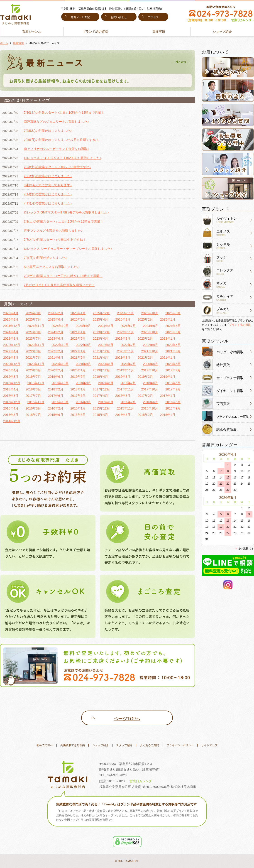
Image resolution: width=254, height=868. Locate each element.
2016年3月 (33, 408)
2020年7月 (128, 364)
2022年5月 (173, 345)
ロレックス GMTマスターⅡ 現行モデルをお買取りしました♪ (66, 212)
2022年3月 (33, 351)
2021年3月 (123, 358)
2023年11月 (126, 332)
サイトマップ (209, 745)
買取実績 (159, 32)
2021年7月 (33, 358)
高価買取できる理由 (73, 745)
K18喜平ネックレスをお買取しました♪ (51, 267)
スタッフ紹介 (124, 745)
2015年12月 (101, 408)
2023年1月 (168, 338)
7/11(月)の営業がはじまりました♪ (48, 203)
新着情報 (18, 43)
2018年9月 (83, 383)
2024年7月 (128, 326)
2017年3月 (123, 396)
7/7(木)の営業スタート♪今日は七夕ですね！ (55, 240)
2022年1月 (78, 351)
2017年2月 (145, 396)
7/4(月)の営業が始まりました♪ (45, 258)
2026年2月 (56, 313)
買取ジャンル (32, 32)
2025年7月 (33, 319)
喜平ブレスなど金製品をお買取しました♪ (53, 230)
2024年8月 (106, 326)
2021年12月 (101, 351)
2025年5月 (78, 319)
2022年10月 (60, 345)
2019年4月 (100, 377)
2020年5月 (173, 364)
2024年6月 (150, 326)
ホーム (4, 43)
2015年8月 (11, 415)
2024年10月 (60, 326)
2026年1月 (78, 313)
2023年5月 (78, 338)
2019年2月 (145, 377)
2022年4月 (11, 351)
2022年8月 (106, 345)
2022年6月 (150, 345)
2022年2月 (56, 351)
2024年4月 (11, 332)
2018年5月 (173, 383)
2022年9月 (83, 345)
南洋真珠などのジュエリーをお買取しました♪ (56, 122)
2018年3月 (33, 389)
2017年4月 (100, 396)
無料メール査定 (80, 17)
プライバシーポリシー (180, 745)
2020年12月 (12, 364)
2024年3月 (33, 332)
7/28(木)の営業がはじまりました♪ (48, 131)
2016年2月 (56, 408)
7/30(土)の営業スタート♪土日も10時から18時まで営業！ (64, 113)
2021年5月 (78, 358)
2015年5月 (78, 415)
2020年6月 (150, 364)
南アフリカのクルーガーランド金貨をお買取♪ (56, 149)
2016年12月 (12, 402)
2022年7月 (128, 345)
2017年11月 (126, 389)
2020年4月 (11, 370)
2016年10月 (60, 402)
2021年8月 (11, 358)
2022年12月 (12, 345)
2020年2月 (56, 370)
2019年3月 (123, 377)
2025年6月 (56, 319)
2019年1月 (168, 377)
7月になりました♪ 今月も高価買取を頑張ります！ (59, 285)
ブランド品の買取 (95, 32)
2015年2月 (145, 415)
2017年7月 (33, 396)
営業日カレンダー (142, 781)
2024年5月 (173, 326)
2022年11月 (36, 345)
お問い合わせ (119, 17)
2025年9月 (173, 313)
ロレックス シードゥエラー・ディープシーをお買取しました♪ (68, 249)
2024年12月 (12, 326)
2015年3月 (123, 415)
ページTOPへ (127, 719)
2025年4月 (100, 319)
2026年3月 (33, 313)
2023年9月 (173, 332)
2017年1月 (168, 396)
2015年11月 (126, 408)
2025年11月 (126, 313)
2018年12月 (12, 383)
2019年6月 (56, 377)
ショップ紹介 (222, 32)
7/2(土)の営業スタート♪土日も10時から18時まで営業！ (63, 276)
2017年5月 (78, 396)
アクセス (153, 17)
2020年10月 (60, 364)
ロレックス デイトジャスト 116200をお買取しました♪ (63, 158)
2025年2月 (145, 319)
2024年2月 (56, 332)
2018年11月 (36, 383)
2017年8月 (11, 396)
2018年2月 (56, 389)
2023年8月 (11, 338)
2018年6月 (150, 383)
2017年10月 (150, 389)
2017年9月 (173, 389)
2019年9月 (173, 370)
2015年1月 (168, 415)
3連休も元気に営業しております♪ (48, 185)
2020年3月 (33, 370)
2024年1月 (78, 332)
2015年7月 (33, 415)
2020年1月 (78, 370)
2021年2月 (145, 358)
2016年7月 (128, 402)
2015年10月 (150, 408)
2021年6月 (56, 358)
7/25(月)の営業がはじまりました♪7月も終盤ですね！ (61, 140)
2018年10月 (60, 383)
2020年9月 (83, 364)
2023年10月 (150, 332)
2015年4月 (100, 415)
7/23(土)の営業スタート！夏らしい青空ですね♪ (57, 167)
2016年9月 (83, 402)
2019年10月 (150, 370)
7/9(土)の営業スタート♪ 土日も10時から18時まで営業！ (64, 221)
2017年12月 (101, 389)
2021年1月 (168, 358)
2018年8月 (106, 383)
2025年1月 (168, 319)
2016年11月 (36, 402)
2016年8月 (106, 402)
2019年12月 (101, 370)
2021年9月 (173, 351)
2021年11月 (126, 351)
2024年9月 (83, 326)
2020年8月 (106, 364)
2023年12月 (101, 332)
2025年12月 (101, 313)
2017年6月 (56, 396)
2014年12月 (12, 421)
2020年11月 (36, 364)
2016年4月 (11, 408)
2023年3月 (123, 338)
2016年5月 (173, 402)
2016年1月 (78, 408)
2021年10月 (150, 351)
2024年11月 (36, 326)
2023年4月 (100, 338)
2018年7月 (128, 383)
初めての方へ (45, 745)
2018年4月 (11, 389)
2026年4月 (11, 313)
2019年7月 (33, 377)
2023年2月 (145, 338)
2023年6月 (56, 338)
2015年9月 (173, 408)
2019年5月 (78, 377)
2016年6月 (150, 402)
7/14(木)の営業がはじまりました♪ (48, 194)
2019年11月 (126, 370)
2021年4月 (100, 358)
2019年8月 (11, 377)
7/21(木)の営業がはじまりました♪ (48, 176)
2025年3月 (123, 319)
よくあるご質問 (149, 745)
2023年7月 (33, 338)
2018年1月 (78, 389)
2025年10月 (150, 313)
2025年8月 (11, 319)
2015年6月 (56, 415)
